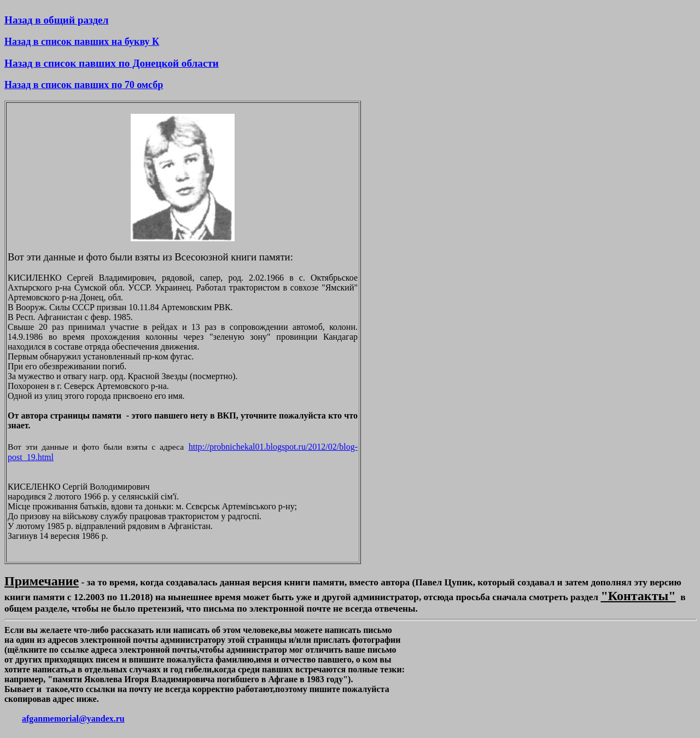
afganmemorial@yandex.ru (73, 719)
